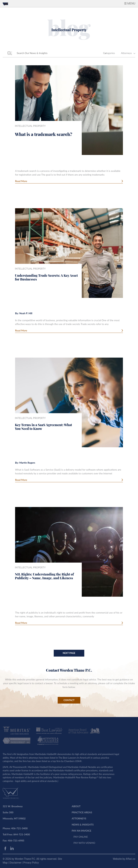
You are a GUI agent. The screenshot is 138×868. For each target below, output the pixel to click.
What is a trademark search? (44, 134)
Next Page (69, 653)
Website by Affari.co (124, 859)
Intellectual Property (30, 126)
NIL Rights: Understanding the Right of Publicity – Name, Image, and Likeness (44, 576)
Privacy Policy (31, 863)
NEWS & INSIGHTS (83, 825)
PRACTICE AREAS (82, 812)
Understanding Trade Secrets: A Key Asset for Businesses (46, 277)
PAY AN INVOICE (81, 831)
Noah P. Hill (26, 313)
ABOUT (76, 806)
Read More (21, 181)
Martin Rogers (27, 463)
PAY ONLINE (81, 837)
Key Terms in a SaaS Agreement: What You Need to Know (43, 427)
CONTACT (69, 700)
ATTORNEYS (79, 818)
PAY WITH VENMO (84, 843)
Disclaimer (16, 863)
